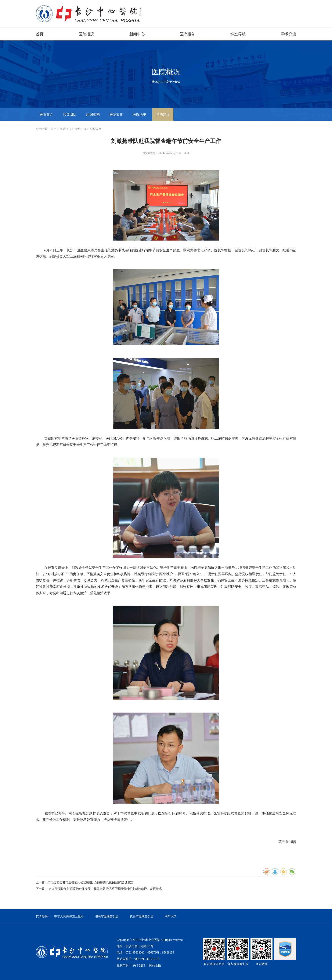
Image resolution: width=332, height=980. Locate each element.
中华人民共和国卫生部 (69, 916)
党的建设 (163, 114)
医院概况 (86, 34)
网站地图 (155, 965)
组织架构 (93, 114)
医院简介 (46, 114)
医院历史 (140, 114)
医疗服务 (187, 34)
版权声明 (123, 965)
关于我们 (139, 965)
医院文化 (116, 114)
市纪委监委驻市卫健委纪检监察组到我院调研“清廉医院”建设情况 (90, 882)
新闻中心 (137, 34)
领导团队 (70, 114)
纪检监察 (96, 129)
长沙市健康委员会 (142, 916)
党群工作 (81, 129)
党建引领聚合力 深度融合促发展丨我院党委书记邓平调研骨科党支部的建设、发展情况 (105, 889)
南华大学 (171, 916)
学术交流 (289, 34)
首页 (40, 34)
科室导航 (238, 34)
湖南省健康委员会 (107, 916)
